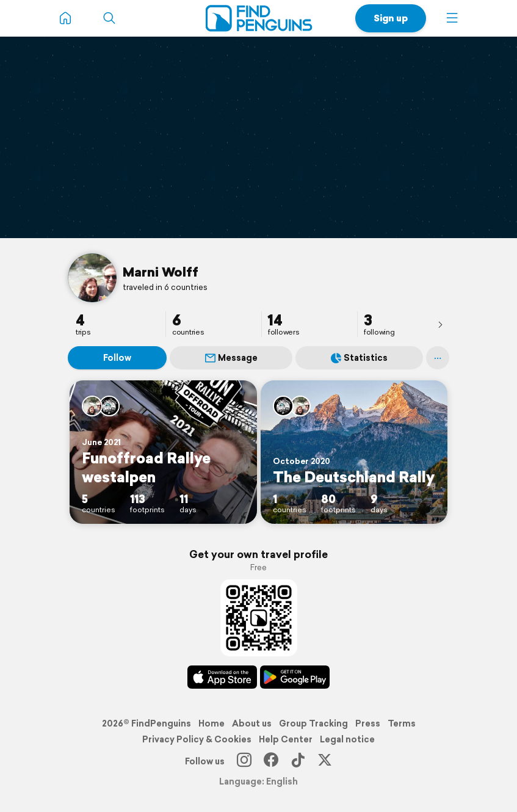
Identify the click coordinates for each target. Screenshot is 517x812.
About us (252, 723)
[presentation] (440, 324)
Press (368, 723)
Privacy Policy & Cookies (197, 739)
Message (231, 358)
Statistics (359, 358)
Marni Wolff (161, 272)
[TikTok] (298, 761)
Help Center (286, 739)
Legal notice (347, 739)
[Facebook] (271, 761)
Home (211, 723)
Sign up (391, 18)
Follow (117, 358)
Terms (402, 723)
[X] (325, 761)
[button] (452, 18)
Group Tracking (313, 723)
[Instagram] (244, 761)
